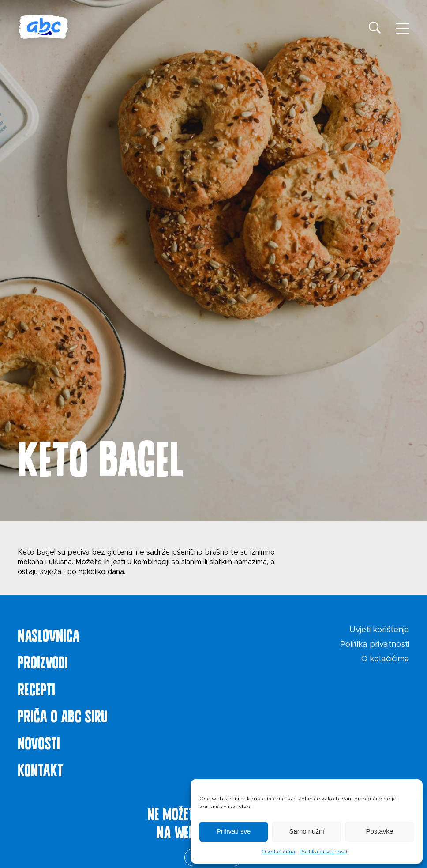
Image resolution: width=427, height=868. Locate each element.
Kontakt (41, 768)
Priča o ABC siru (63, 714)
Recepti (36, 687)
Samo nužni (306, 831)
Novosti (39, 741)
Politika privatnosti (323, 852)
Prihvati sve (234, 831)
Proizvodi (43, 660)
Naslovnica (49, 634)
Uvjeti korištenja (379, 630)
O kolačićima (278, 852)
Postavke (379, 831)
